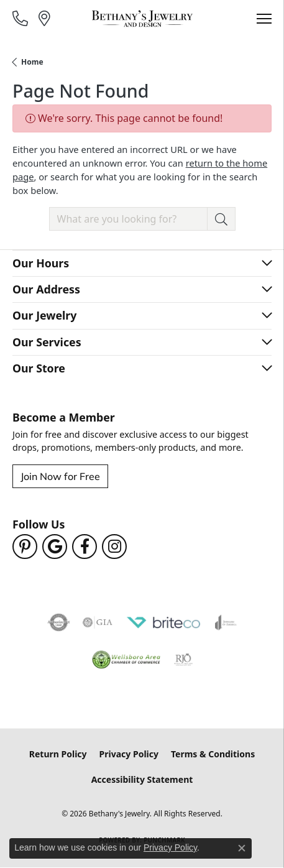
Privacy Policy (129, 754)
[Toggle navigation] (264, 19)
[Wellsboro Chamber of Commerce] (126, 660)
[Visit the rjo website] (183, 660)
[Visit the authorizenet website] (59, 622)
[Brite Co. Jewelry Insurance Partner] (164, 622)
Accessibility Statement (142, 779)
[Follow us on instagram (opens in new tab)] (114, 547)
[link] (21, 18)
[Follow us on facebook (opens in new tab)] (85, 547)
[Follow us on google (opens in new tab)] (55, 547)
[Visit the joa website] (226, 622)
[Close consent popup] (242, 848)
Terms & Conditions (213, 754)
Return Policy (58, 754)
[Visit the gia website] (98, 622)
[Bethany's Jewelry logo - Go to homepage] (142, 19)
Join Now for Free (60, 476)
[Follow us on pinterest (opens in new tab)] (25, 547)
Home (32, 62)
